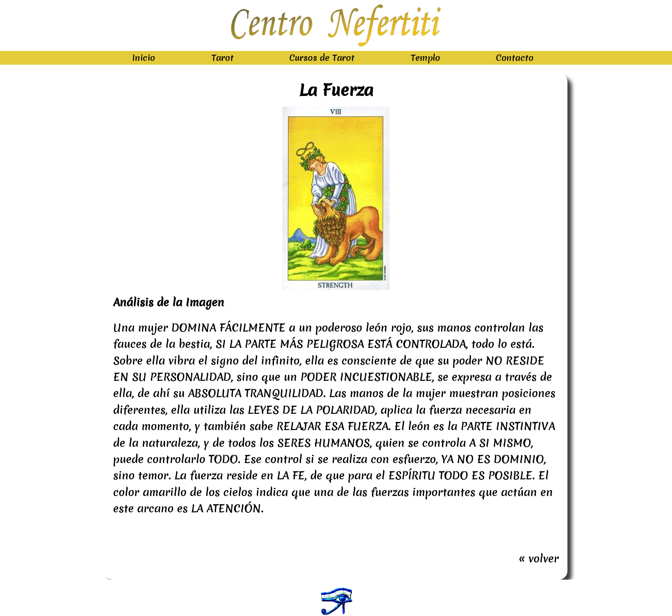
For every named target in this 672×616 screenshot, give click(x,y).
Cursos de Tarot (322, 58)
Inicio (144, 58)
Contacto (515, 58)
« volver (539, 559)
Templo (425, 58)
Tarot (222, 58)
